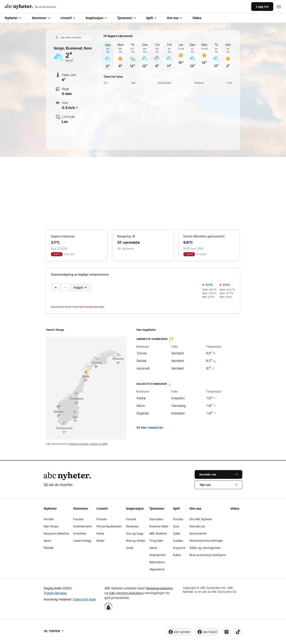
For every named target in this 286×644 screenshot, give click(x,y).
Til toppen (54, 631)
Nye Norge (51, 526)
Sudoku (178, 541)
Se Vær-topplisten (150, 427)
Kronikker (80, 533)
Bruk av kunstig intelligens (208, 555)
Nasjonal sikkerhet (56, 533)
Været (153, 548)
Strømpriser (157, 555)
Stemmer (41, 18)
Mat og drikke (136, 541)
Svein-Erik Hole (85, 599)
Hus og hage (135, 533)
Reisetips (132, 526)
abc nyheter (179, 632)
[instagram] (227, 632)
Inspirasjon (96, 18)
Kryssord (179, 548)
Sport (47, 541)
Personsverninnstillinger (206, 541)
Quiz (176, 526)
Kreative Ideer (159, 526)
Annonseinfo (198, 533)
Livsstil (68, 18)
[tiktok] (238, 632)
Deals (130, 548)
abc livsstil (207, 632)
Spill (151, 18)
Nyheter (13, 18)
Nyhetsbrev (157, 562)
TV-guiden (156, 541)
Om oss (174, 18)
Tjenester (127, 18)
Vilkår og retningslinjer (205, 548)
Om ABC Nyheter (201, 519)
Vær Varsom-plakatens (126, 593)
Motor (101, 541)
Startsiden (156, 519)
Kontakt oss (197, 526)
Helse (100, 533)
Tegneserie (157, 569)
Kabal (177, 555)
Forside (49, 519)
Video (197, 18)
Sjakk (176, 533)
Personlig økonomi (109, 526)
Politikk (49, 548)
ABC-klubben (158, 533)
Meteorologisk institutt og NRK (89, 444)
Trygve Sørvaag (55, 593)
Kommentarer (83, 526)
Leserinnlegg (82, 541)
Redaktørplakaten (159, 588)
